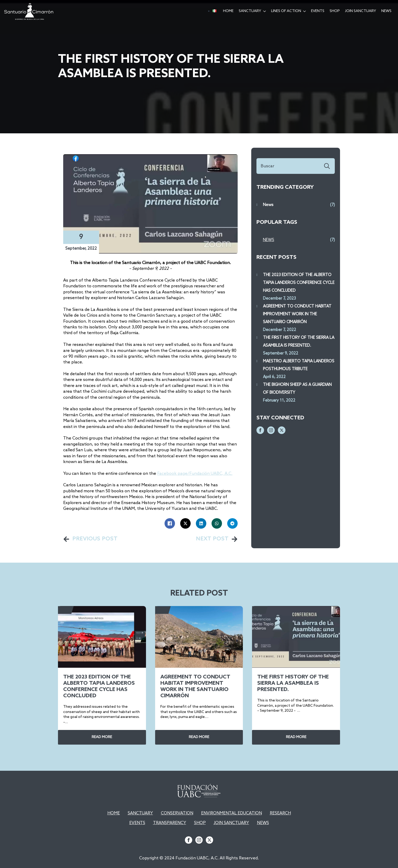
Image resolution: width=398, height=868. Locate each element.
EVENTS (318, 11)
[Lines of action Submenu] (305, 11)
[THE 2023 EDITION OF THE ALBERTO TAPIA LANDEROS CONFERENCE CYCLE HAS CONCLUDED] (102, 637)
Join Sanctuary (361, 11)
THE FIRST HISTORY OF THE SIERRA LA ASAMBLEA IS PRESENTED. (299, 342)
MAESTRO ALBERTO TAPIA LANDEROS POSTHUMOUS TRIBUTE (299, 365)
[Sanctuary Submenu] (265, 11)
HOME (114, 813)
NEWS (263, 823)
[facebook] (260, 430)
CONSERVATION (177, 813)
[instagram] (271, 430)
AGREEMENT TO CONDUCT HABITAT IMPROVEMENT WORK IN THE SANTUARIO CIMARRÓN (297, 314)
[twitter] (282, 430)
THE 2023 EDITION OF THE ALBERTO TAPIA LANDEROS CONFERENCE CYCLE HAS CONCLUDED (299, 283)
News (386, 11)
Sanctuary (250, 11)
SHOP (335, 11)
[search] (327, 166)
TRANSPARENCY (170, 823)
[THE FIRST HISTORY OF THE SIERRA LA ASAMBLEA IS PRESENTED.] (296, 637)
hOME (228, 11)
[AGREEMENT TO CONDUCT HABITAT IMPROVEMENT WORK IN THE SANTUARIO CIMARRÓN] (199, 637)
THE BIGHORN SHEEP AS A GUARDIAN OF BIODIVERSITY (297, 389)
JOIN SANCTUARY (231, 823)
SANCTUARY (140, 813)
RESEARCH (280, 813)
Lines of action (286, 11)
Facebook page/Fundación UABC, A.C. (195, 474)
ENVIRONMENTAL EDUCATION (232, 813)
